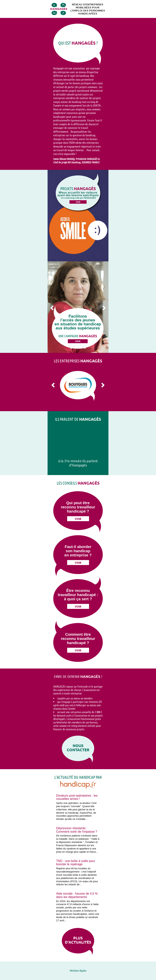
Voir (78, 519)
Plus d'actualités (78, 940)
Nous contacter (78, 748)
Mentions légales (78, 971)
